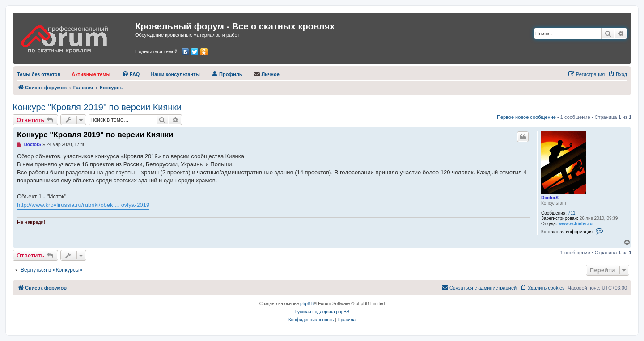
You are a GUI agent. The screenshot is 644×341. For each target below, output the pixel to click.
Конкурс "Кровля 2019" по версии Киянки (97, 107)
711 (572, 213)
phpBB (307, 304)
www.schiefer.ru (575, 224)
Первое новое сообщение (526, 117)
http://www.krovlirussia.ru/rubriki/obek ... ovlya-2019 (83, 205)
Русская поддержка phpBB (322, 312)
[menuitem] (39, 74)
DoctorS (550, 198)
